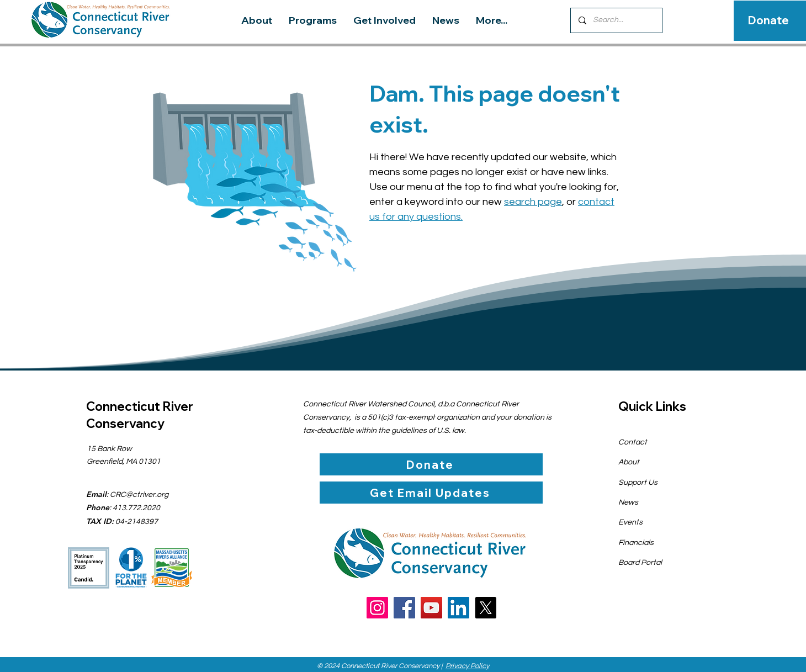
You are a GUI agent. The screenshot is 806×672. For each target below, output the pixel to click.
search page (533, 202)
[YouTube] (431, 608)
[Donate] (768, 20)
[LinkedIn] (458, 608)
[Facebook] (404, 608)
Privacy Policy (467, 666)
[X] (486, 608)
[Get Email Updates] (431, 493)
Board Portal (640, 563)
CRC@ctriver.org (139, 495)
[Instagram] (377, 608)
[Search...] (616, 20)
